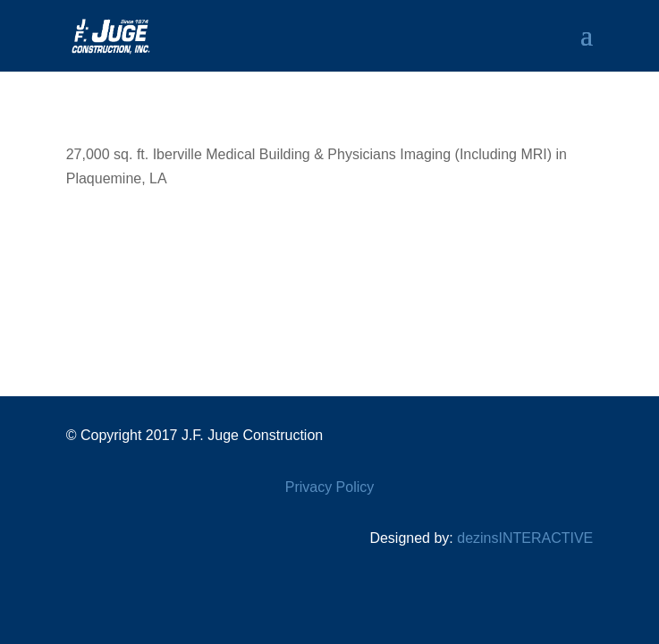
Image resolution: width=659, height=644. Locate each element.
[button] (587, 47)
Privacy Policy (330, 487)
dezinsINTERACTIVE (525, 538)
